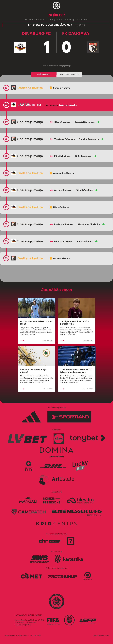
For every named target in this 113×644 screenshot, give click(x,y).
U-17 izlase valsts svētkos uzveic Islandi (36, 322)
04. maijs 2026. (37, 341)
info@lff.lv (26, 625)
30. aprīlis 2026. (77, 389)
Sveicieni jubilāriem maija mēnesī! (33, 371)
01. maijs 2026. (37, 389)
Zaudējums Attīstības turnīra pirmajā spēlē (74, 322)
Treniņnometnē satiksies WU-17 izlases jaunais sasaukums (76, 371)
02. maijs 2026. (77, 341)
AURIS (107, 635)
